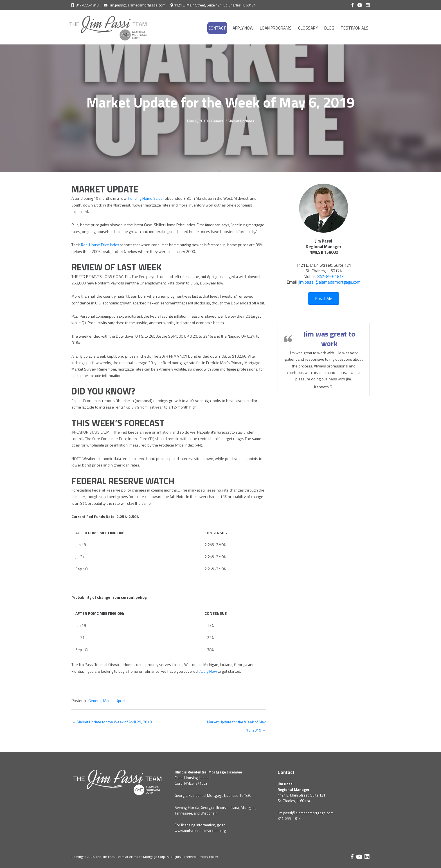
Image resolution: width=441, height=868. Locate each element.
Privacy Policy (208, 857)
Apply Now (209, 671)
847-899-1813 (87, 5)
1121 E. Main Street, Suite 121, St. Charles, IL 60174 (215, 5)
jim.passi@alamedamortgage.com (137, 5)
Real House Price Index (100, 245)
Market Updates (241, 121)
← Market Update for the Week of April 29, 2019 (113, 722)
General (217, 121)
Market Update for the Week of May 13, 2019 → (236, 723)
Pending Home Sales (146, 198)
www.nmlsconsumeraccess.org (200, 831)
